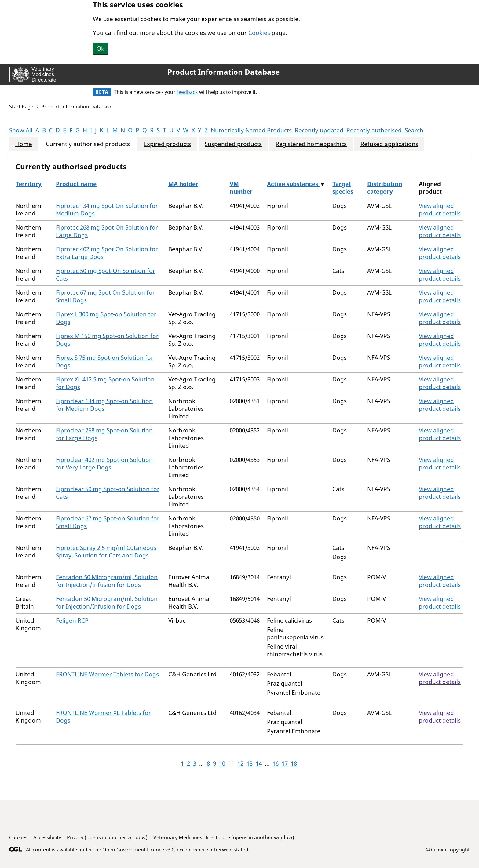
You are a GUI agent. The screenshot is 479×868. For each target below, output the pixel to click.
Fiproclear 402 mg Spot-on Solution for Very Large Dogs (104, 463)
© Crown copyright (448, 850)
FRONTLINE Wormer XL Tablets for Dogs (103, 717)
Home (24, 144)
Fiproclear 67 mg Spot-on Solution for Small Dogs (108, 522)
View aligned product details (440, 210)
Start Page (21, 107)
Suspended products (233, 144)
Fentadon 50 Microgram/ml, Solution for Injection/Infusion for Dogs (107, 581)
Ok (100, 49)
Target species (343, 188)
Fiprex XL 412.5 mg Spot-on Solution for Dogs (105, 383)
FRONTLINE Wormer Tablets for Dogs (107, 674)
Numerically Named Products (251, 130)
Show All (21, 130)
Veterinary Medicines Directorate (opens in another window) (224, 837)
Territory (29, 184)
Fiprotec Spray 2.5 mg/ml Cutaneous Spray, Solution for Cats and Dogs (106, 552)
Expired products (167, 144)
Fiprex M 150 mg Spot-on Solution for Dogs (107, 340)
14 (259, 763)
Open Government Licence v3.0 (138, 850)
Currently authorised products (88, 144)
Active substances (293, 184)
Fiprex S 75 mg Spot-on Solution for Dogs (105, 361)
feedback (187, 92)
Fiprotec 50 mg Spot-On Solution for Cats (106, 275)
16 (276, 763)
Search (414, 130)
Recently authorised (374, 130)
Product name (76, 184)
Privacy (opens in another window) (107, 837)
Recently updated (319, 130)
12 (240, 763)
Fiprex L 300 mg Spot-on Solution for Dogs (106, 318)
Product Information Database (223, 72)
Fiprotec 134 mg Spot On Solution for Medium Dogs (107, 210)
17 (285, 763)
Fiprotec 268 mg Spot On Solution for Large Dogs (107, 231)
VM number (241, 188)
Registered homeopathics (311, 144)
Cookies (259, 33)
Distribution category (385, 188)
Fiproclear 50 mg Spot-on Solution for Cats (108, 493)
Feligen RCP (72, 620)
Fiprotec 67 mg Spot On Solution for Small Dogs (105, 296)
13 (250, 763)
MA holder (183, 184)
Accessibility (47, 837)
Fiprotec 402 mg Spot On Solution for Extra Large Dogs (107, 253)
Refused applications (389, 144)
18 (294, 763)
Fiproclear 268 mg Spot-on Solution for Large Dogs (104, 434)
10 (222, 763)
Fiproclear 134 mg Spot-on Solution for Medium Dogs (104, 405)
